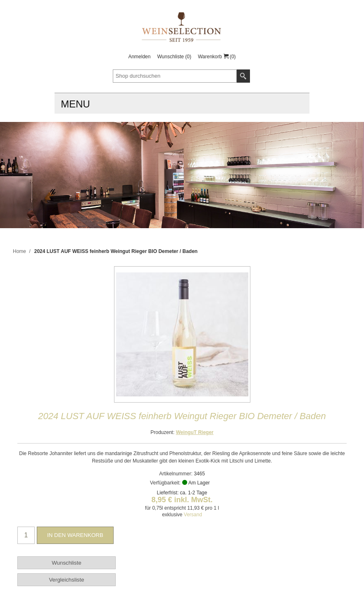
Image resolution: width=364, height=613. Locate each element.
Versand (193, 515)
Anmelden (139, 57)
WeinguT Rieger (195, 432)
